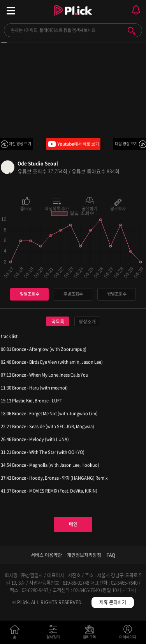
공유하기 (90, 208)
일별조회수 (30, 294)
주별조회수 (73, 294)
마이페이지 (128, 634)
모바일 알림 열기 (136, 10)
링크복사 (118, 208)
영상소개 (87, 322)
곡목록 (58, 322)
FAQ (111, 555)
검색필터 (55, 634)
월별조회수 (117, 294)
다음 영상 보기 (126, 143)
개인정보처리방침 (84, 555)
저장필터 (91, 634)
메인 (73, 524)
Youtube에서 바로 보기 (73, 144)
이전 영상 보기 (20, 143)
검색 (132, 31)
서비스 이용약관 (46, 555)
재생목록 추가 (57, 208)
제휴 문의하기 (113, 602)
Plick (73, 18)
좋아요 (26, 208)
